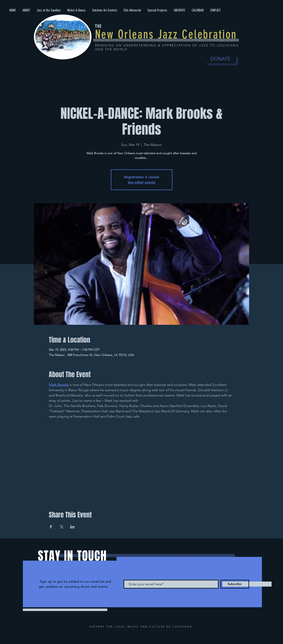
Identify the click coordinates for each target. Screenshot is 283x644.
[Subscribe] (235, 584)
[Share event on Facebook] (51, 527)
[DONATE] (221, 59)
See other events (141, 182)
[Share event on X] (62, 527)
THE (98, 26)
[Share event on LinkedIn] (72, 527)
